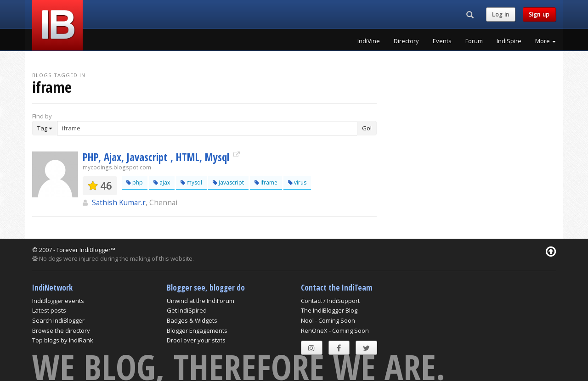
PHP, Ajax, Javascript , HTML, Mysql (157, 157)
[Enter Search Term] (207, 128)
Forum (474, 41)
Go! (367, 128)
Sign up (539, 14)
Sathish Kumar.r (119, 202)
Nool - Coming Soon (328, 320)
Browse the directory (61, 331)
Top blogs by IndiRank (63, 340)
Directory (406, 41)
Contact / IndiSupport (330, 301)
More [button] (546, 41)
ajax (162, 182)
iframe (266, 182)
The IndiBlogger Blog (329, 310)
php (135, 182)
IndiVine (369, 41)
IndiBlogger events (58, 301)
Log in (501, 14)
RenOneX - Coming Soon (335, 331)
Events (442, 41)
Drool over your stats (196, 340)
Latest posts (49, 310)
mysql (191, 182)
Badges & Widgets (192, 320)
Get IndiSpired (187, 310)
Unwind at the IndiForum (201, 301)
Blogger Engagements (197, 331)
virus (297, 182)
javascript (228, 182)
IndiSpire (509, 41)
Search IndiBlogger (58, 320)
